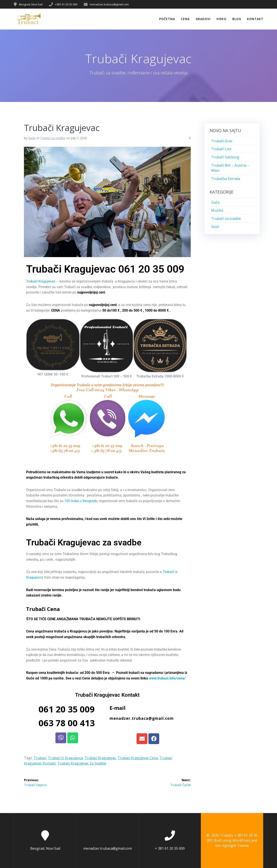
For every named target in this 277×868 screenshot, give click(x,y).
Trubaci (40, 758)
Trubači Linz (221, 149)
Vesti (215, 227)
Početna (167, 19)
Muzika (217, 210)
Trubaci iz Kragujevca (65, 758)
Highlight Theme (235, 846)
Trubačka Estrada (226, 179)
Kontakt (255, 19)
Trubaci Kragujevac (100, 758)
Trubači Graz (222, 141)
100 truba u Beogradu (81, 501)
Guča (215, 202)
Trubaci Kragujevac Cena (138, 758)
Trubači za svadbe (53, 138)
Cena (185, 19)
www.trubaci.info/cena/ (167, 678)
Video (221, 19)
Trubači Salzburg (225, 157)
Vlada (32, 138)
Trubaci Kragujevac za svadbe (82, 763)
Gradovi (203, 19)
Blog (237, 19)
